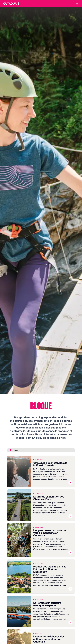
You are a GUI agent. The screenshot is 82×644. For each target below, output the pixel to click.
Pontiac (53, 609)
